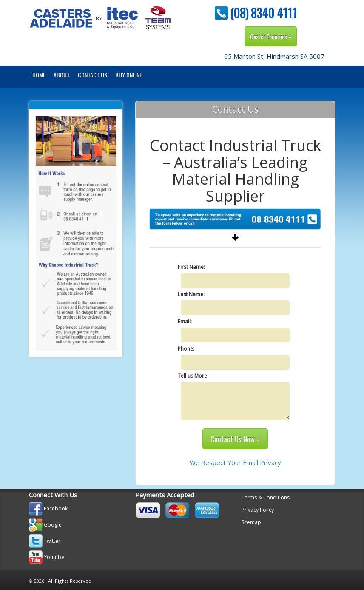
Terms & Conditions (266, 497)
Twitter (52, 541)
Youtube (54, 557)
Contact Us (92, 75)
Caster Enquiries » (271, 36)
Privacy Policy (258, 510)
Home (39, 75)
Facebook (56, 509)
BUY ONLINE (129, 75)
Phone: (186, 349)
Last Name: (191, 294)
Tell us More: (193, 376)
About (62, 75)
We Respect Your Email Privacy (235, 462)
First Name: (191, 267)
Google (53, 525)
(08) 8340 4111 (263, 13)
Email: (185, 321)
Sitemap (251, 522)
